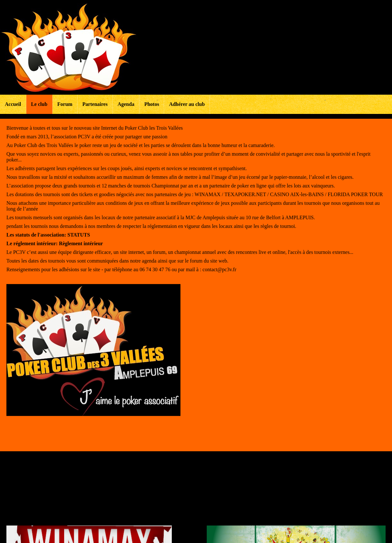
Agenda (126, 104)
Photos (152, 104)
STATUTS (79, 240)
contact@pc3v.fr (220, 274)
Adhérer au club (187, 104)
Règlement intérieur (81, 248)
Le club (39, 104)
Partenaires (95, 104)
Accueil (13, 104)
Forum (65, 104)
